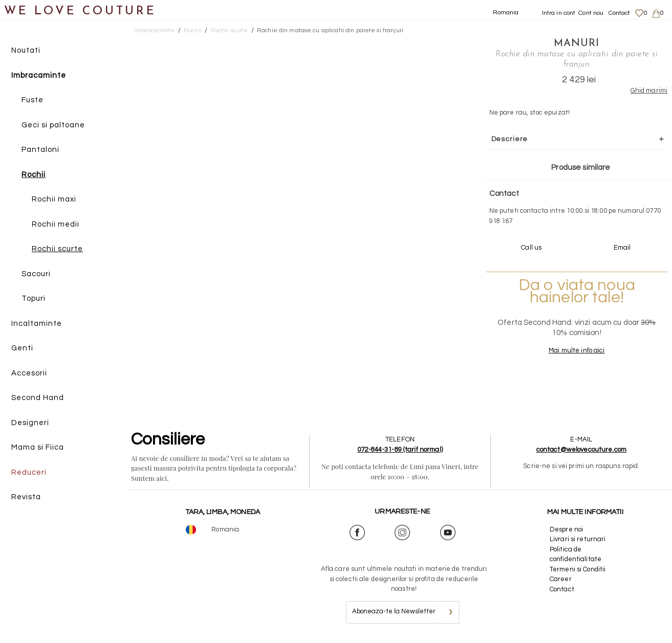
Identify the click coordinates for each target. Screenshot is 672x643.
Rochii (34, 175)
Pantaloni (40, 150)
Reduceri (29, 472)
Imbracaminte (39, 75)
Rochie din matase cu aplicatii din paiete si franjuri (330, 30)
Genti (22, 348)
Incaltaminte (37, 324)
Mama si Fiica (38, 447)
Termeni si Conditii (578, 569)
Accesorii (29, 373)
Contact (620, 13)
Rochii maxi (54, 199)
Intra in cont (559, 13)
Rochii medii (56, 224)
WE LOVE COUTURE (80, 12)
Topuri (34, 298)
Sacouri (36, 274)
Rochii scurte (57, 249)
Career (561, 579)
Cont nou (591, 13)
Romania (506, 13)
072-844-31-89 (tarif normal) (400, 450)
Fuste (32, 100)
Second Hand (38, 398)
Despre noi (566, 529)
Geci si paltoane (53, 125)
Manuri (577, 43)
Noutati (26, 50)
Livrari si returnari (578, 539)
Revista (26, 497)
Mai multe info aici (577, 350)
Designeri (30, 423)
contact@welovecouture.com (581, 450)
